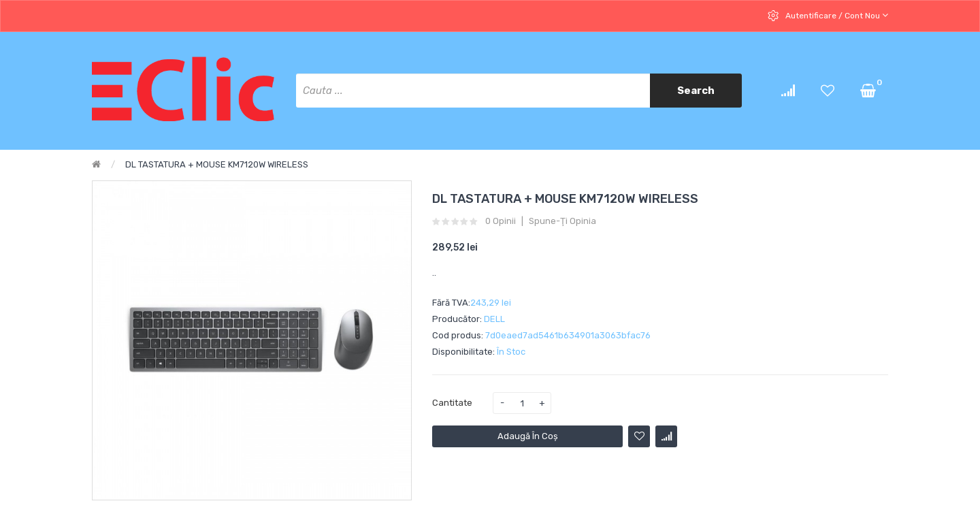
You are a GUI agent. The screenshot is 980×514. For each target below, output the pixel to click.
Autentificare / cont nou (836, 15)
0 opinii (501, 221)
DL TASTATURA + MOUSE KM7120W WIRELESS (217, 164)
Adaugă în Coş (528, 436)
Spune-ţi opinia (562, 221)
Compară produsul (666, 436)
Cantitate (452, 403)
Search (696, 91)
